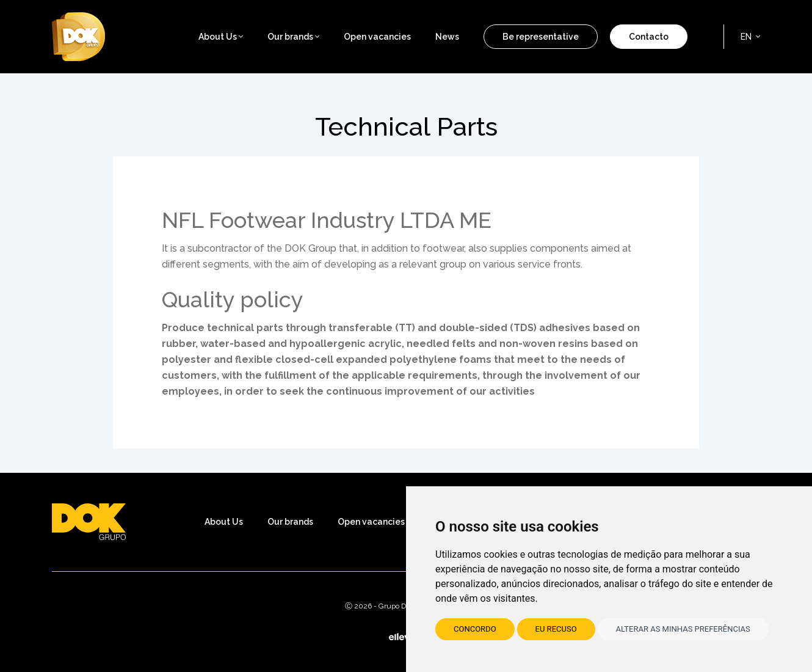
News (447, 37)
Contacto (649, 37)
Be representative (541, 37)
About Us (224, 522)
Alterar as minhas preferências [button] (683, 629)
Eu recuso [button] (556, 629)
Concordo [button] (475, 629)
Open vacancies (377, 37)
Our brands (293, 37)
